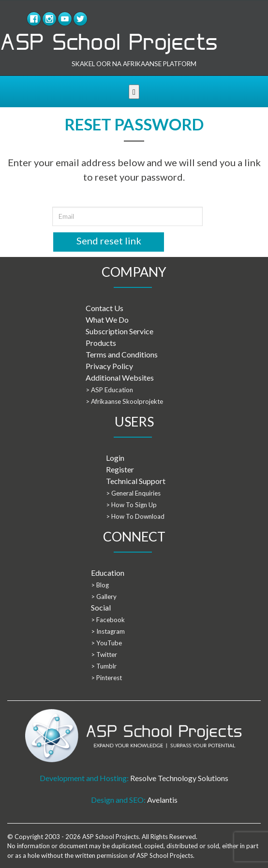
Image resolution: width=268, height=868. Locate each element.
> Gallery (104, 597)
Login (115, 458)
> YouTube (106, 643)
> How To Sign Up (131, 505)
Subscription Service (119, 331)
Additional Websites (120, 377)
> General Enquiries (133, 493)
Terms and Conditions (122, 354)
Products (101, 343)
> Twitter (104, 655)
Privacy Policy (109, 366)
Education (108, 573)
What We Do (107, 320)
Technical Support (136, 481)
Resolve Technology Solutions (179, 778)
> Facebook (108, 620)
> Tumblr (104, 666)
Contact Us (104, 308)
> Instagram (108, 631)
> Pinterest (106, 678)
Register (120, 469)
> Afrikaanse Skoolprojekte (124, 401)
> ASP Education (109, 390)
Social (101, 607)
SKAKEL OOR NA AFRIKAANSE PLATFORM (134, 64)
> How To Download (135, 516)
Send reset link (109, 241)
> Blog (100, 585)
